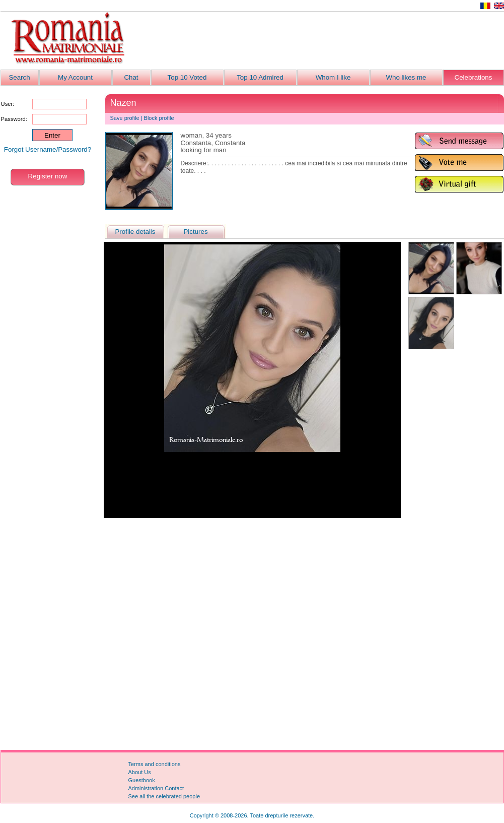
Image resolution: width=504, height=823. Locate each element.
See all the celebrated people (164, 796)
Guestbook (142, 780)
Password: (14, 119)
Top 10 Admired (260, 77)
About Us (140, 772)
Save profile (125, 118)
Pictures (195, 232)
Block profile (159, 118)
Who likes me (406, 77)
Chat (131, 77)
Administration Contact (156, 788)
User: (8, 104)
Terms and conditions (155, 764)
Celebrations (474, 77)
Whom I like (333, 77)
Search (19, 77)
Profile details (135, 232)
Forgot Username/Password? (48, 149)
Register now (48, 176)
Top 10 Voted (187, 77)
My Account (75, 77)
